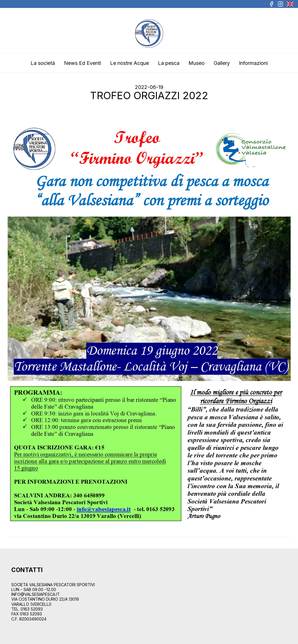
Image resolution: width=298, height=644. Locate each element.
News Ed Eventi (82, 63)
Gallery (222, 63)
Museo (197, 63)
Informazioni (253, 63)
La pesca (169, 63)
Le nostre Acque (129, 63)
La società (43, 63)
